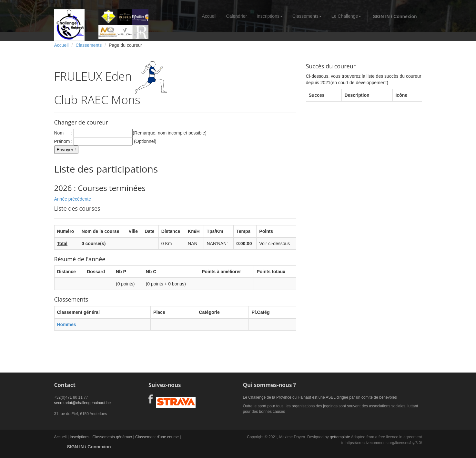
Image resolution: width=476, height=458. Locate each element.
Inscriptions (270, 16)
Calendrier (237, 16)
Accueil (209, 16)
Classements (307, 16)
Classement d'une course (157, 437)
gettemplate (340, 437)
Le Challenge (346, 16)
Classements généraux (112, 437)
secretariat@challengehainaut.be (83, 403)
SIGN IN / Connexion (395, 16)
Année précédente (73, 199)
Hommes (67, 324)
